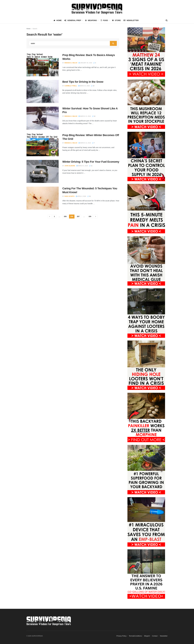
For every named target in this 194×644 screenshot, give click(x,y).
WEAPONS (91, 20)
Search (35, 29)
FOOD (104, 20)
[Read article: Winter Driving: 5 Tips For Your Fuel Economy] (43, 171)
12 (94, 116)
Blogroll (147, 636)
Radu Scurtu (70, 196)
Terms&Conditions (135, 636)
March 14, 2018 (85, 143)
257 (78, 216)
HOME (58, 20)
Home (28, 29)
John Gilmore (70, 166)
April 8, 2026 (81, 196)
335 (90, 216)
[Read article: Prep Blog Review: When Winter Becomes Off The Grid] (43, 145)
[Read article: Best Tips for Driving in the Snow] (43, 91)
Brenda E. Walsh (71, 63)
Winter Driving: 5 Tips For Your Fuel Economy (91, 162)
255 (65, 216)
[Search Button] (167, 20)
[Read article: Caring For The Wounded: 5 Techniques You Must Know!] (43, 198)
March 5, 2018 (82, 166)
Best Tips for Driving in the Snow (83, 82)
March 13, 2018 (85, 116)
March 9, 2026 (84, 86)
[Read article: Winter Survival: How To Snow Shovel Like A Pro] (43, 118)
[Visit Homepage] (97, 9)
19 (93, 86)
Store (116, 20)
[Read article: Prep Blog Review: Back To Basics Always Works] (43, 65)
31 (89, 196)
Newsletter (131, 20)
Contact (155, 636)
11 (91, 166)
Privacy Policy (121, 636)
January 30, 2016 (85, 63)
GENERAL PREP (73, 20)
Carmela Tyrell (71, 86)
